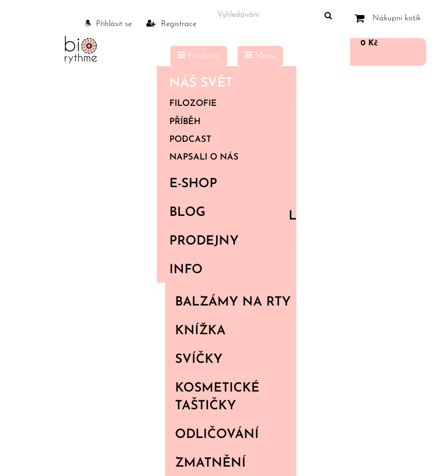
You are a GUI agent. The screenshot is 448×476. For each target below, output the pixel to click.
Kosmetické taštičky (217, 397)
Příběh (185, 122)
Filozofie (193, 104)
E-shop (225, 184)
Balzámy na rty (233, 302)
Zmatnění (210, 463)
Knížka (200, 331)
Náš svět (225, 83)
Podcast (190, 140)
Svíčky (199, 360)
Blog (187, 213)
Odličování (217, 435)
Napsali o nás (204, 157)
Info (225, 270)
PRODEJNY (204, 241)
